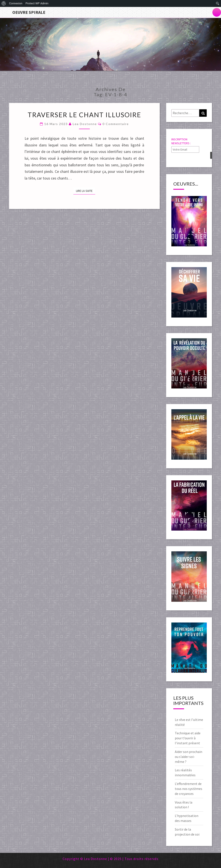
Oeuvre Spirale (29, 12)
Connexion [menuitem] (16, 3)
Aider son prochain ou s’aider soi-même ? (189, 757)
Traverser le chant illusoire (84, 115)
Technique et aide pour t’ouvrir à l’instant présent (188, 738)
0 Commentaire (116, 124)
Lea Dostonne (85, 124)
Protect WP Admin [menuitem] (37, 3)
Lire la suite (86, 191)
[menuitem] (4, 3)
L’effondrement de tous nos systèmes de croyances (189, 789)
